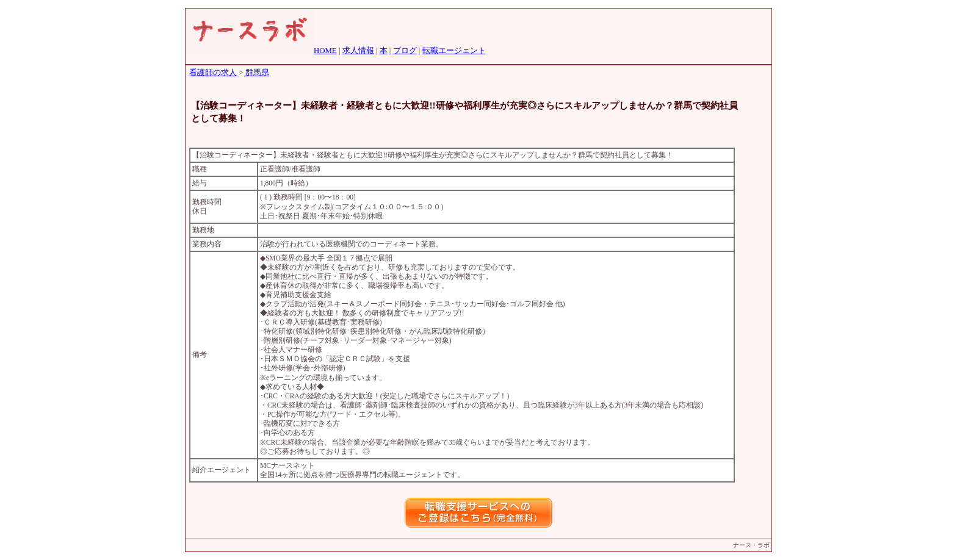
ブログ (405, 51)
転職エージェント (454, 51)
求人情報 (358, 51)
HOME (325, 51)
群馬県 (257, 73)
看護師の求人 (213, 73)
